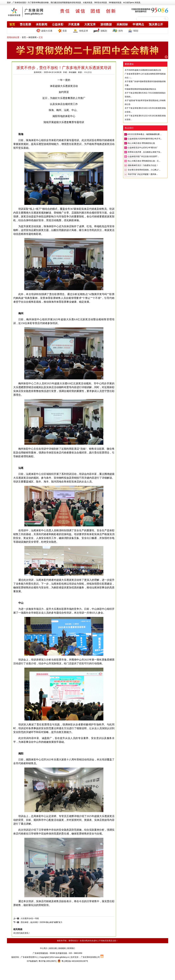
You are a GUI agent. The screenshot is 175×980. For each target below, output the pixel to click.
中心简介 (44, 948)
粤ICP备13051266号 (47, 961)
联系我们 (71, 948)
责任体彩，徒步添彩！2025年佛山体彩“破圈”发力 (42, 922)
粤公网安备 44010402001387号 (73, 961)
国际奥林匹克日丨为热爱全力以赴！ (143, 165)
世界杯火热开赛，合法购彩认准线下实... (145, 152)
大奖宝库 (90, 24)
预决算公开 (156, 24)
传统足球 (80, 31)
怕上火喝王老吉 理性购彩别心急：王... (144, 161)
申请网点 (138, 24)
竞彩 (62, 31)
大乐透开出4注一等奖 (30, 918)
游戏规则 (62, 948)
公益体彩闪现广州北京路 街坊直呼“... (143, 156)
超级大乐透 (44, 31)
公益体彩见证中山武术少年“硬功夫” (143, 148)
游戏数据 (106, 24)
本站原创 (88, 72)
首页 (12, 24)
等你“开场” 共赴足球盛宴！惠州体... (143, 174)
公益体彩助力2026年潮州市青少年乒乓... (145, 139)
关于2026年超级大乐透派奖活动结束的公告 (143, 70)
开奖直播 (74, 24)
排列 (118, 31)
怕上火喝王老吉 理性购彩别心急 (141, 143)
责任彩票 (25, 24)
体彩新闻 (42, 24)
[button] (166, 57)
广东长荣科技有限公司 (90, 957)
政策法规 (53, 948)
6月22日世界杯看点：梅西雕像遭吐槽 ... (145, 134)
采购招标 (122, 24)
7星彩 (133, 31)
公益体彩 (58, 24)
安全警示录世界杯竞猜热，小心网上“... (144, 170)
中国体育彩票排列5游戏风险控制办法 (140, 89)
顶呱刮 (100, 31)
